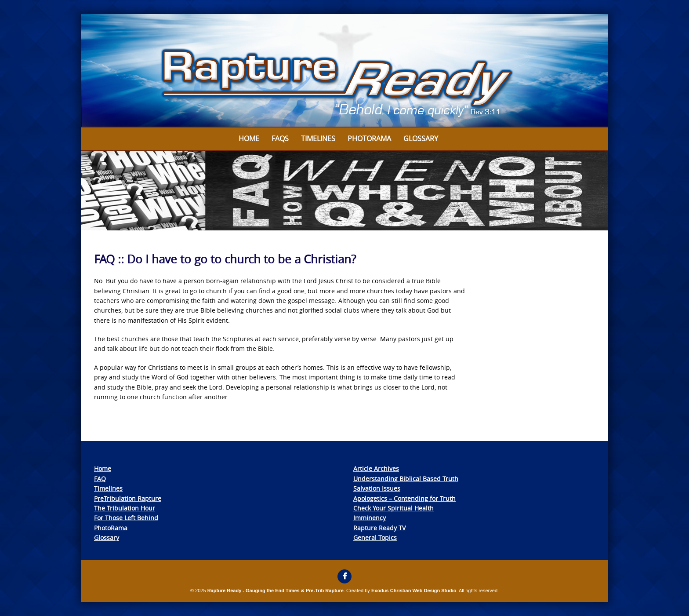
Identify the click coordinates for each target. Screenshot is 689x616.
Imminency (370, 518)
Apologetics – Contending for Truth (404, 498)
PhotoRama (111, 528)
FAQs (280, 139)
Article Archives (376, 468)
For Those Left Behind (126, 518)
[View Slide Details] (344, 71)
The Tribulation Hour (125, 508)
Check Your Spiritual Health (393, 508)
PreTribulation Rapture (128, 498)
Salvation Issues (377, 488)
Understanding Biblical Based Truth (406, 479)
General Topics (375, 538)
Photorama (369, 139)
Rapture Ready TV (379, 528)
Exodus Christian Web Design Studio (414, 590)
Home (249, 139)
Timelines (318, 139)
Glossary (421, 139)
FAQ (100, 479)
